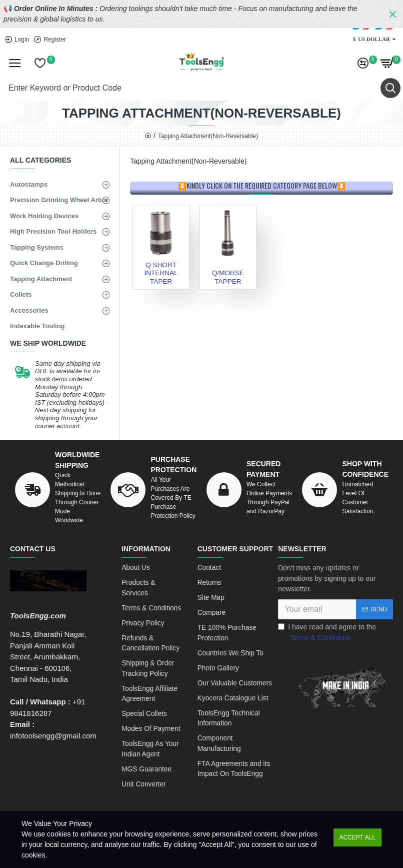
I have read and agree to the (327, 633)
